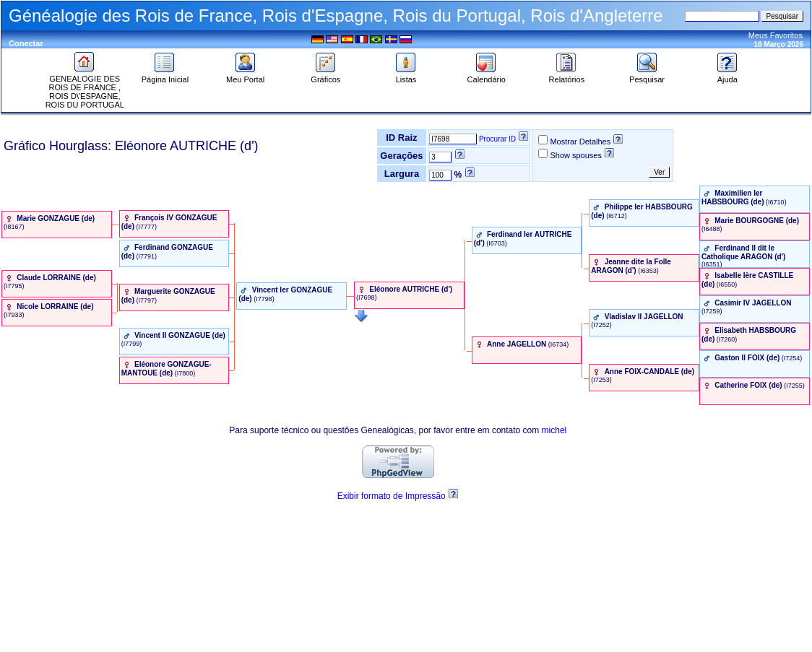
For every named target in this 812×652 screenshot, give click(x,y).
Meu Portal (245, 76)
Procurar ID (497, 139)
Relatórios (567, 76)
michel (554, 430)
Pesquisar (647, 76)
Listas (406, 76)
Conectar (26, 43)
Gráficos (325, 76)
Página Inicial (165, 76)
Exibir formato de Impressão (392, 496)
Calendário (487, 76)
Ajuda (727, 76)
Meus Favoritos (776, 35)
